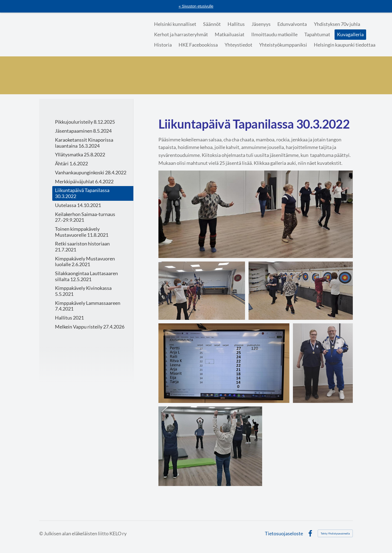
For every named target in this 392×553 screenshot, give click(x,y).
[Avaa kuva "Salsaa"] (256, 214)
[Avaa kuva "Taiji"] (210, 446)
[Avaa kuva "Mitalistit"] (323, 363)
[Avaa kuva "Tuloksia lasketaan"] (301, 291)
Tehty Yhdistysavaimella (335, 533)
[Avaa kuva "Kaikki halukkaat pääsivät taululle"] (224, 363)
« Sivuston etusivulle (196, 6)
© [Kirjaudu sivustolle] (42, 533)
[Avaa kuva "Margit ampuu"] (202, 291)
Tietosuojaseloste (284, 533)
